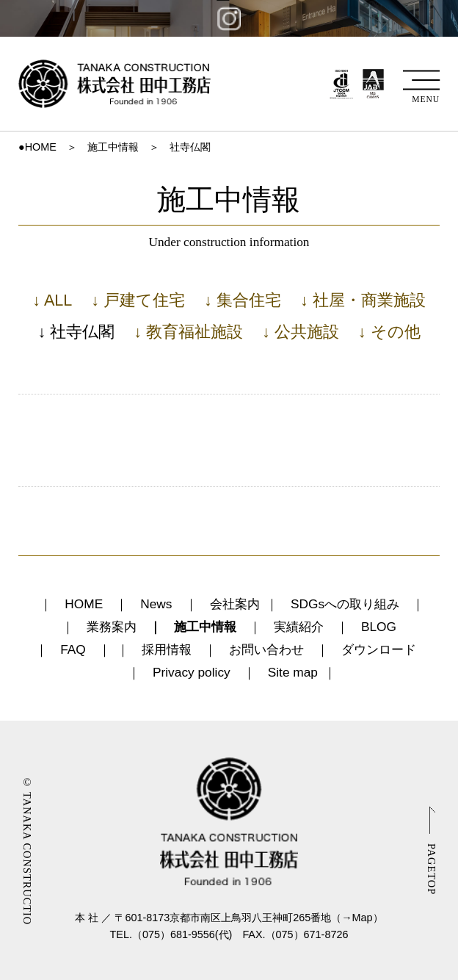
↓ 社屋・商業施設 (363, 300)
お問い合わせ (266, 649)
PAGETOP (432, 869)
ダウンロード (379, 649)
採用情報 (167, 649)
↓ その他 (389, 332)
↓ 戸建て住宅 (138, 300)
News (156, 604)
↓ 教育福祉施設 (188, 332)
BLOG (379, 627)
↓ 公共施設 (301, 332)
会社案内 (235, 604)
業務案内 (112, 627)
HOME (84, 604)
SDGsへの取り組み (345, 604)
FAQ (73, 649)
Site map (293, 672)
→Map (357, 918)
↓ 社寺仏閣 (76, 332)
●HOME (37, 147)
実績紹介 (299, 627)
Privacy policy (192, 672)
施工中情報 (113, 147)
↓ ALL (52, 300)
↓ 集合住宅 (243, 300)
